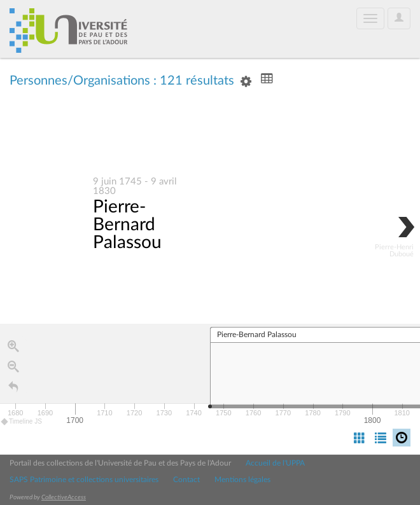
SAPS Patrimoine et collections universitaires (84, 480)
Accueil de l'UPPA (275, 463)
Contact (186, 480)
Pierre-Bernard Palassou (127, 225)
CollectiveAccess (64, 497)
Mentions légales (242, 480)
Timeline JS (22, 423)
